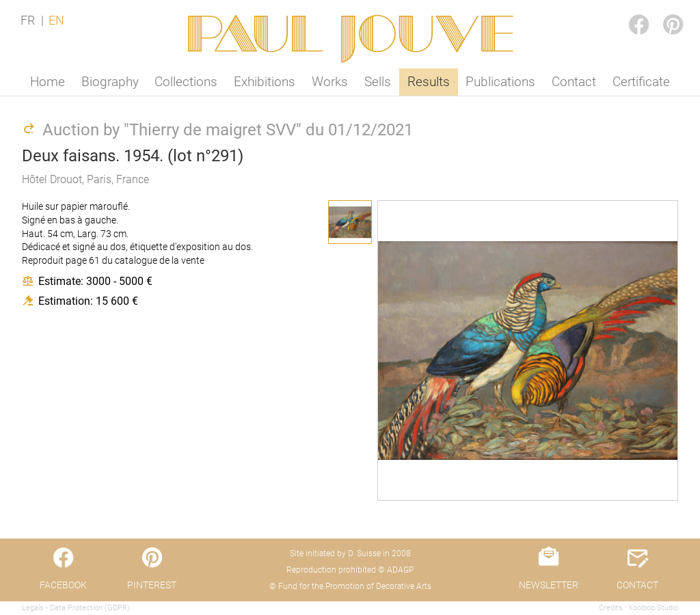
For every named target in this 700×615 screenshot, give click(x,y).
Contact (574, 82)
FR (28, 20)
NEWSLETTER (549, 585)
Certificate (641, 82)
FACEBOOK (628, 11)
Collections (186, 82)
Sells (378, 82)
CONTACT (637, 585)
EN (56, 20)
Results (429, 82)
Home (48, 82)
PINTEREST (662, 11)
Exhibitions (265, 82)
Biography (110, 82)
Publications (500, 82)
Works (330, 82)
